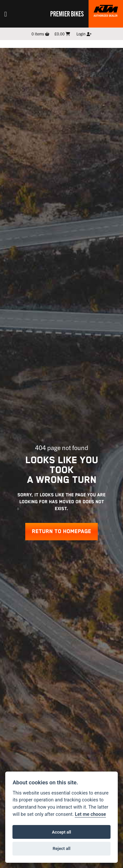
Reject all (61, 848)
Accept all (61, 832)
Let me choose (90, 814)
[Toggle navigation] (6, 14)
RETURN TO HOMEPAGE (61, 532)
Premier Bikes (67, 13)
